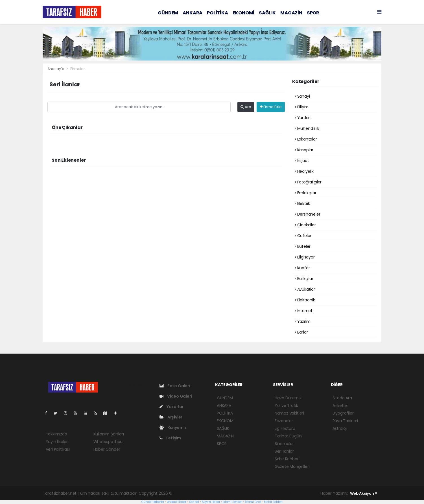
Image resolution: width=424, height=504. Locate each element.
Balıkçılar (304, 279)
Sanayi (302, 96)
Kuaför (302, 268)
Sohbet (194, 502)
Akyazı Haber (211, 502)
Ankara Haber (177, 502)
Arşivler (171, 417)
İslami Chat (253, 502)
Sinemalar (284, 444)
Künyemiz (173, 428)
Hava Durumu (288, 398)
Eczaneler (284, 421)
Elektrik (302, 203)
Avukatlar (305, 289)
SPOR (313, 13)
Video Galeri (176, 396)
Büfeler (303, 246)
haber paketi (213, 493)
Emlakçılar (306, 193)
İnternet (304, 311)
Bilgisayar (305, 257)
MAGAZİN (291, 13)
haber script (289, 493)
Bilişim (302, 107)
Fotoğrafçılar (308, 182)
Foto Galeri (175, 386)
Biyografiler (343, 413)
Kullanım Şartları (109, 434)
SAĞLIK (267, 13)
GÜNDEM (168, 13)
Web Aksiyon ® (364, 493)
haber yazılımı (186, 493)
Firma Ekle (271, 107)
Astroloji (340, 428)
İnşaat (302, 161)
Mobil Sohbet (273, 502)
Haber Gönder (107, 449)
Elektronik (305, 300)
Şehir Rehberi (287, 459)
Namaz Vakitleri (289, 413)
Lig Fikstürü (285, 428)
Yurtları (303, 118)
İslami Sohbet (233, 502)
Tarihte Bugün (288, 436)
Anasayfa (56, 69)
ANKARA (193, 13)
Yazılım (303, 321)
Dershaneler (308, 214)
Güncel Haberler (153, 502)
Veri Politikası (58, 449)
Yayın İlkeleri (57, 442)
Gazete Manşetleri (292, 466)
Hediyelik (304, 171)
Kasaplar (304, 150)
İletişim (170, 438)
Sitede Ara (342, 398)
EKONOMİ (244, 13)
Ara (246, 107)
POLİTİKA (217, 13)
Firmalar (77, 69)
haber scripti (238, 493)
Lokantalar (306, 139)
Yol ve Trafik (286, 406)
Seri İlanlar (284, 451)
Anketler (340, 406)
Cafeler (303, 236)
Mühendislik (307, 128)
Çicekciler (305, 225)
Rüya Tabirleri (345, 421)
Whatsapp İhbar (109, 442)
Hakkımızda (56, 434)
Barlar (301, 332)
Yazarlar (171, 407)
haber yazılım (264, 493)
